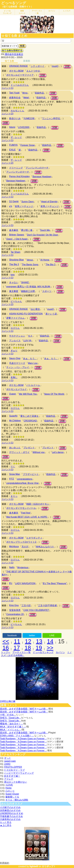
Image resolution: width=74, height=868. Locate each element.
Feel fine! (26, 513)
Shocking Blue (16, 260)
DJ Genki (14, 201)
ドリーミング (16, 168)
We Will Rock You (28, 394)
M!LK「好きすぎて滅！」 (13, 727)
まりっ (14, 496)
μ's (11, 206)
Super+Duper (12, 794)
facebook (12, 635)
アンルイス (15, 341)
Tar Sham (15, 252)
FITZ (12, 479)
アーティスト (37, 12)
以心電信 (35, 309)
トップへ (6, 652)
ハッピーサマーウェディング (19, 773)
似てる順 (9, 61)
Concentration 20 (15, 614)
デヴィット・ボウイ (19, 452)
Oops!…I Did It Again (17, 239)
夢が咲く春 (27, 230)
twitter (32, 635)
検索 (22, 46)
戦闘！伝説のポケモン (38, 504)
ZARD (7, 764)
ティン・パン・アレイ (18, 367)
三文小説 (26, 605)
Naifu (12, 567)
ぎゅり (14, 351)
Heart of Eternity (49, 202)
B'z (11, 583)
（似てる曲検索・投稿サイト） (17, 7)
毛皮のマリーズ (17, 363)
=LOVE (9, 785)
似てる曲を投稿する (12, 50)
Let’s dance (58, 452)
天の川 (25, 547)
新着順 (27, 61)
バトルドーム (33, 385)
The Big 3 (14, 264)
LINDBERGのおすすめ (12, 813)
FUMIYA (13, 145)
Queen (13, 394)
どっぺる (7, 12)
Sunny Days (28, 202)
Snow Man (15, 474)
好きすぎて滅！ (12, 776)
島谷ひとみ (15, 118)
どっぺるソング (14, 3)
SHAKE (25, 282)
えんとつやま (33, 71)
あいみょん (15, 448)
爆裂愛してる (12, 797)
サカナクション (17, 336)
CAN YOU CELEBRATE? (36, 610)
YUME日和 (29, 118)
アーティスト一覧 (22, 652)
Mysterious (23, 568)
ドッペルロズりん (20, 85)
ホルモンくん (17, 111)
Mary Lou (33, 363)
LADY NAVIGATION (25, 583)
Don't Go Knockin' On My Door (42, 235)
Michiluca (14, 546)
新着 (22, 12)
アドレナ (9, 779)
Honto (8, 788)
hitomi (12, 127)
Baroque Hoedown (42, 177)
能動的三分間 (28, 291)
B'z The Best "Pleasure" (55, 583)
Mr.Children (15, 421)
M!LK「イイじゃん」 (11, 730)
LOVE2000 (24, 127)
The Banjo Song (30, 265)
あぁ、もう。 (30, 358)
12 (28, 641)
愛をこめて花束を (30, 416)
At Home (45, 260)
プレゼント (29, 448)
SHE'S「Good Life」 (11, 718)
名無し (14, 377)
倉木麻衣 (14, 230)
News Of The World (54, 394)
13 (39, 641)
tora (13, 275)
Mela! (26, 98)
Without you (38, 452)
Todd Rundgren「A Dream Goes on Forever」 (23, 739)
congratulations (25, 479)
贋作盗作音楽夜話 (14, 54)
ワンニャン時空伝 (51, 118)
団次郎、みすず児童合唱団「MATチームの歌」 (24, 709)
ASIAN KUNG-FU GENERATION (26, 314)
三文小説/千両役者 (47, 605)
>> (50, 648)
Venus (30, 260)
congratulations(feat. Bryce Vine (22, 483)
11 (17, 641)
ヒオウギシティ (34, 538)
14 (50, 641)
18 (28, 648)
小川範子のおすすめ (10, 807)
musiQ (55, 66)
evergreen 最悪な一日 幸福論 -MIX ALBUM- (28, 287)
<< (6, 641)
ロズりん (15, 328)
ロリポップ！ (49, 866)
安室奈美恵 (15, 610)
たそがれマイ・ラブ (14, 770)
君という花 (51, 314)
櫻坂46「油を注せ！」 (12, 724)
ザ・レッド (16, 137)
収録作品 (39, 93)
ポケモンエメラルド (17, 389)
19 (39, 648)
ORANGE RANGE (18, 66)
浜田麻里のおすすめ (10, 810)
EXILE (12, 150)
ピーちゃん (16, 301)
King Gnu (14, 605)
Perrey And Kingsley (19, 176)
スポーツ (47, 291)
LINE (52, 635)
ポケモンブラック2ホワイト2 (21, 542)
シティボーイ (37, 66)
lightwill (34, 866)
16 (6, 648)
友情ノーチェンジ (24, 206)
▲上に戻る (6, 825)
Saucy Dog (15, 358)
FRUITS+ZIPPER (13, 767)
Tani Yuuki (14, 93)
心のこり (10, 791)
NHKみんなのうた (45, 547)
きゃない (14, 282)
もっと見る (6, 822)
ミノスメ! (67, 11)
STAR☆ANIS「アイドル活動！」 (17, 736)
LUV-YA (27, 341)
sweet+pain (10, 761)
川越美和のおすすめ (10, 819)
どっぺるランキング (43, 652)
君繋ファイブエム (15, 318)
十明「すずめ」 (8, 715)
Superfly (13, 416)
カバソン (52, 11)
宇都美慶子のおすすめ (11, 816)
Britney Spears (17, 235)
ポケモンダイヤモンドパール (21, 508)
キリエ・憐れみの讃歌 (17, 800)
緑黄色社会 (15, 98)
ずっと (8, 758)
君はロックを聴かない (16, 782)
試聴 (67, 66)
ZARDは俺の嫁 (8, 701)
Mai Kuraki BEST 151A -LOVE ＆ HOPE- (27, 517)
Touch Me (45, 230)
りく (13, 466)
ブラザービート (31, 474)
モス (30, 336)
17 (17, 648)
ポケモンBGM (16, 71)
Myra (25, 93)
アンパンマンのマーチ (37, 168)
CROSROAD (30, 421)
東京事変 (14, 291)
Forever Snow (28, 145)
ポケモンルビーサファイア (20, 75)
